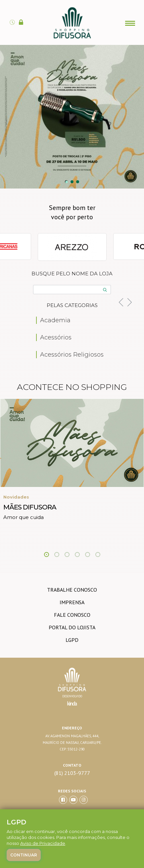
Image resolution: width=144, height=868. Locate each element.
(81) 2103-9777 (72, 773)
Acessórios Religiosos (72, 355)
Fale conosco (72, 615)
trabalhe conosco (72, 590)
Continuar (24, 855)
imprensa (72, 602)
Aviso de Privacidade (43, 843)
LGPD (72, 640)
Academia (55, 320)
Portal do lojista (72, 627)
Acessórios (56, 337)
